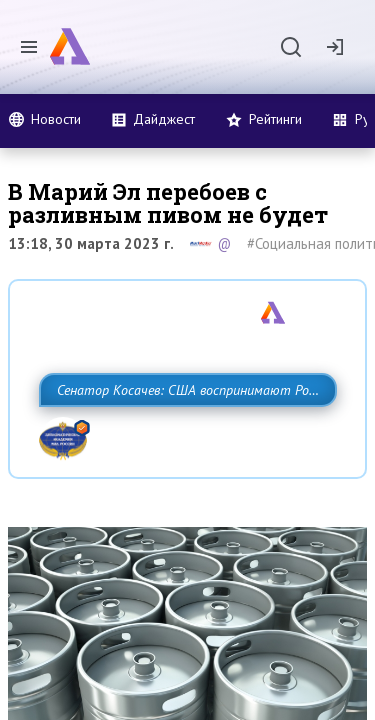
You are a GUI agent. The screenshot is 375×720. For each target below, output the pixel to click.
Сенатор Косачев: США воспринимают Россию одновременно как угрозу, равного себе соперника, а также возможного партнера (182, 434)
